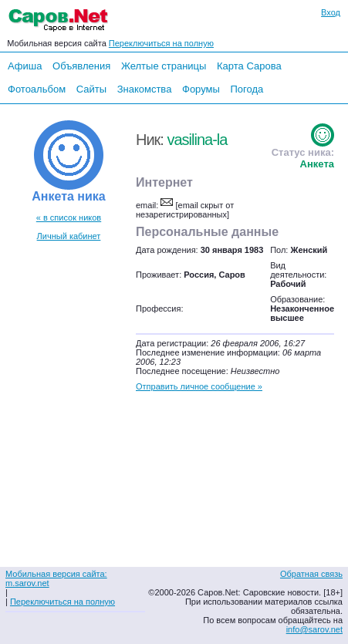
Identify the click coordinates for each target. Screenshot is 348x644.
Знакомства (145, 89)
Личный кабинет (69, 236)
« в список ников (69, 217)
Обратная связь (311, 574)
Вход (331, 12)
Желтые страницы (164, 66)
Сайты (91, 89)
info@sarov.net (314, 629)
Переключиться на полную (161, 43)
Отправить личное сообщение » (199, 386)
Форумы (201, 89)
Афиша (25, 66)
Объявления (81, 66)
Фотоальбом (37, 89)
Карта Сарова (249, 66)
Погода (247, 89)
